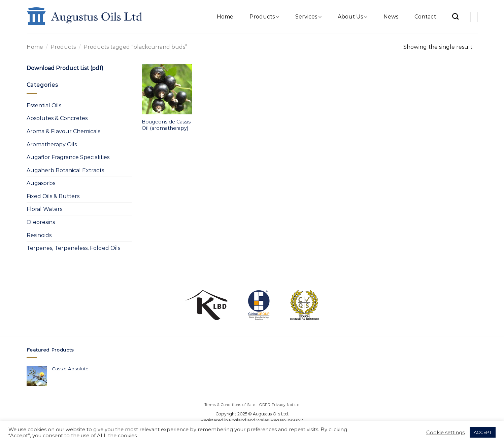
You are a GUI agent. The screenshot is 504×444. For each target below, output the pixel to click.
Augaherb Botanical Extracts (65, 170)
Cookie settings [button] (445, 433)
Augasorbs (41, 183)
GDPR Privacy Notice (279, 405)
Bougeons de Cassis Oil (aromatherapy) (166, 125)
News (391, 17)
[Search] (455, 16)
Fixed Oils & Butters (53, 196)
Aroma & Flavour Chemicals (63, 131)
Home (225, 17)
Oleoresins (41, 222)
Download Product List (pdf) (65, 68)
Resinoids (39, 235)
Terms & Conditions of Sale (230, 405)
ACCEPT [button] (483, 432)
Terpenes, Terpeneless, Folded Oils (73, 248)
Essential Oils (44, 105)
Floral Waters (44, 209)
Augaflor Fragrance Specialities (68, 157)
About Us (352, 17)
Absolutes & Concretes (57, 118)
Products (264, 17)
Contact (425, 17)
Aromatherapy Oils (52, 144)
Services (308, 17)
